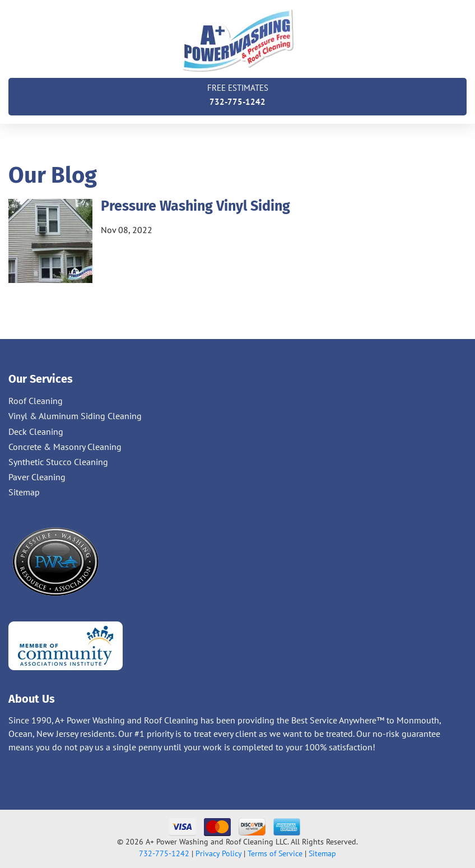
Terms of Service (275, 853)
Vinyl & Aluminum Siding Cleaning (75, 416)
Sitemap (24, 492)
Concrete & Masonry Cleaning (65, 447)
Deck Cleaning (36, 431)
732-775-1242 (237, 94)
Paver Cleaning (37, 477)
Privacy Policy (218, 853)
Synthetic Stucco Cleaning (58, 462)
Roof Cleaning (36, 401)
